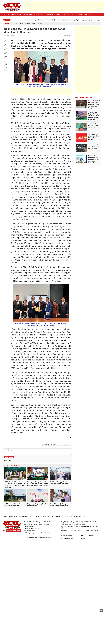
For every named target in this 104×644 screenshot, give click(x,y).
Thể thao (86, 15)
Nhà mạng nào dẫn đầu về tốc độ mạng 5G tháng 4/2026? (94, 147)
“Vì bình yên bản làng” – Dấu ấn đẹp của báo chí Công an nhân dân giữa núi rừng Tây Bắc (94, 116)
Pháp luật (37, 15)
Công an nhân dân (28, 15)
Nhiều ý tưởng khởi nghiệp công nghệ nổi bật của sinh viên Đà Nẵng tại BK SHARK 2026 (94, 159)
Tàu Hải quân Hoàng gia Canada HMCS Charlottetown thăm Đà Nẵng (60, 483)
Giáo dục (74, 15)
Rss (83, 539)
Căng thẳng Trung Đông (44, 20)
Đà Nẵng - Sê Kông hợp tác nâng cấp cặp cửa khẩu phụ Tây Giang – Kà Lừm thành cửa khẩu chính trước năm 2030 (38, 484)
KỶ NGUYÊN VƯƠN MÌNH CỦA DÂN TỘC (60, 20)
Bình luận (8, 461)
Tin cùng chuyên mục (12, 465)
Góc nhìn (40, 23)
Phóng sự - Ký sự (51, 15)
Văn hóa (64, 15)
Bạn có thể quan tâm (83, 98)
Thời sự (9, 15)
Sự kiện (21, 23)
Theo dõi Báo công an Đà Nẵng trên (57, 444)
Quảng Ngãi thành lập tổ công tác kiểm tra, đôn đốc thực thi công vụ (59, 505)
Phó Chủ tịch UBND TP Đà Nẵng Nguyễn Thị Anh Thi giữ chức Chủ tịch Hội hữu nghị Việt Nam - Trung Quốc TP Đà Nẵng (15, 485)
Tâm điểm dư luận (30, 23)
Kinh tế (59, 15)
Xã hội (43, 15)
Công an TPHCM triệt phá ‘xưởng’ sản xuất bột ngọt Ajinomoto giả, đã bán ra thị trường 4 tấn (94, 104)
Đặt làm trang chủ (67, 536)
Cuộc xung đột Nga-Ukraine (77, 20)
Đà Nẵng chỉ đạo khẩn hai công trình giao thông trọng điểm (13, 505)
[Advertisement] (64, 6)
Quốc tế (80, 15)
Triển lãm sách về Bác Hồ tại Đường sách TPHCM (93, 125)
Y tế (69, 15)
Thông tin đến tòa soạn (88, 536)
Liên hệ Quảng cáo (67, 539)
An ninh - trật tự (17, 15)
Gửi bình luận (9, 457)
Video (92, 15)
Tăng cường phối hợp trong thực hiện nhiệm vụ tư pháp (37, 505)
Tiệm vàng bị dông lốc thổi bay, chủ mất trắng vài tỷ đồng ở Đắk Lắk (94, 137)
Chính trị (15, 23)
